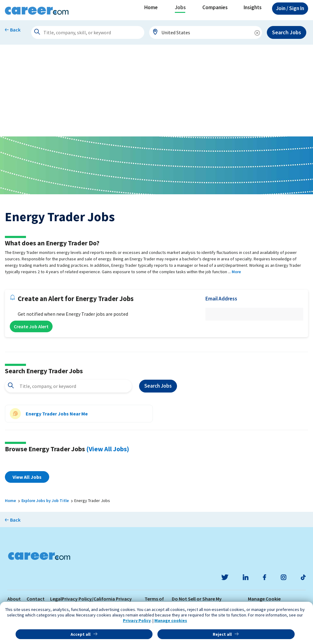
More (236, 272)
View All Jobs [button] (27, 477)
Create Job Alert (31, 326)
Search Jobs (287, 32)
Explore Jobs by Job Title (45, 501)
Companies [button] (215, 7)
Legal (56, 599)
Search (158, 386)
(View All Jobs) (108, 449)
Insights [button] (253, 7)
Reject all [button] (222, 634)
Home (151, 7)
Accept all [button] (81, 634)
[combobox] (206, 32)
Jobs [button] (180, 7)
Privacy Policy (137, 620)
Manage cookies (171, 620)
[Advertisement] (156, 91)
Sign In (290, 8)
